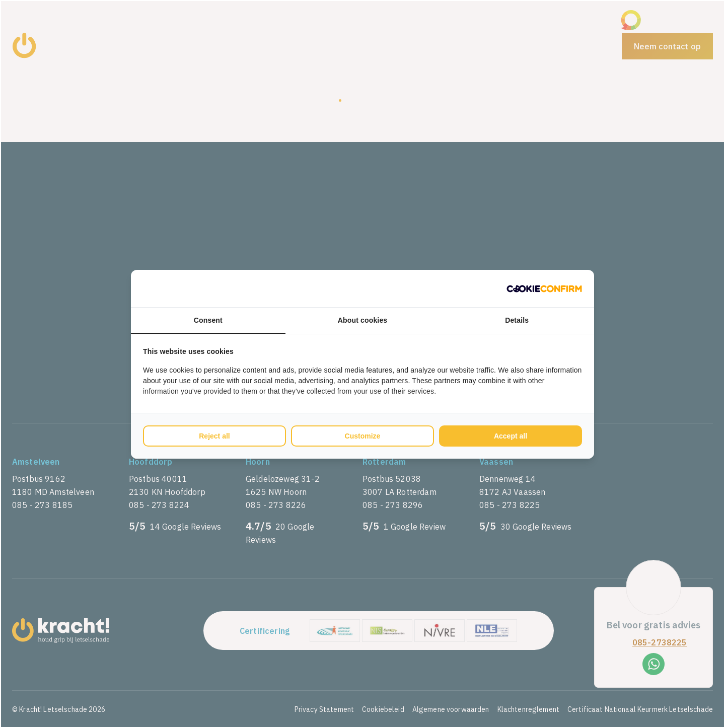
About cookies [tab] (363, 320)
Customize (363, 436)
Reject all (214, 436)
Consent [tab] (208, 320)
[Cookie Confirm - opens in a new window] (544, 288)
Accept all (511, 436)
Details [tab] (517, 320)
